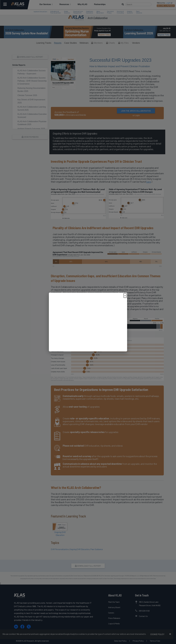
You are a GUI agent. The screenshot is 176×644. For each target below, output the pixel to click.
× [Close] (125, 295)
